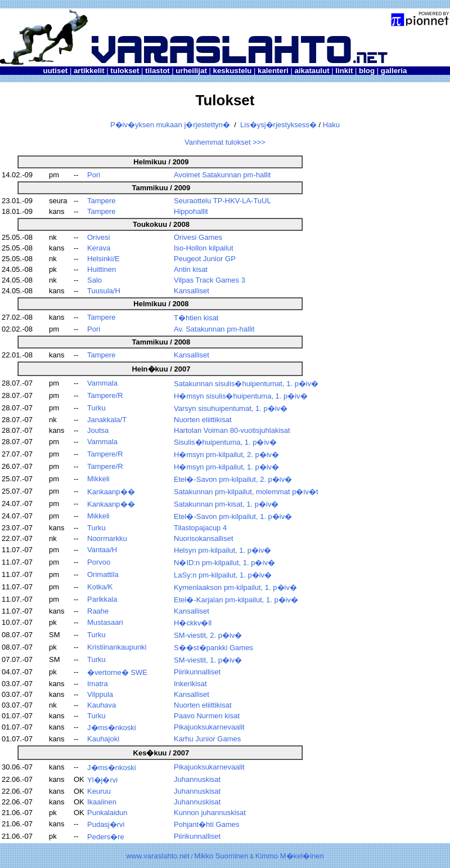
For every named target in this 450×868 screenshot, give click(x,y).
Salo (94, 280)
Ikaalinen (102, 802)
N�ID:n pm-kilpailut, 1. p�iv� (224, 563)
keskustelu (232, 71)
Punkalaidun (107, 813)
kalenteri (273, 71)
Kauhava (102, 705)
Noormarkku (107, 538)
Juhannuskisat (197, 779)
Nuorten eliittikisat (203, 420)
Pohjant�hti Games (206, 824)
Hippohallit (191, 211)
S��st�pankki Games (213, 648)
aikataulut (312, 71)
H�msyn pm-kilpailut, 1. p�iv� (226, 467)
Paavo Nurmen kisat (207, 716)
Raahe (98, 611)
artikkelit (89, 71)
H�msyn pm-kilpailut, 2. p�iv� (226, 455)
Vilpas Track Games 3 (210, 280)
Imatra (98, 684)
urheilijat (191, 71)
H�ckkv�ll (193, 623)
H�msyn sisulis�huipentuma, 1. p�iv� (241, 396)
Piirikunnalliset (197, 672)
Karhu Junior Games (207, 739)
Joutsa (98, 430)
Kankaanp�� (111, 492)
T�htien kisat (196, 318)
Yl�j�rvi (102, 780)
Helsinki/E (103, 259)
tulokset (125, 71)
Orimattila (103, 574)
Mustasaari (105, 622)
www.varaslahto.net (158, 856)
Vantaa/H (102, 550)
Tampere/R (105, 395)
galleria (394, 71)
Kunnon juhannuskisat (210, 813)
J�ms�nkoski (112, 728)
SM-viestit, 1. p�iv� (208, 660)
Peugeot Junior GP (205, 259)
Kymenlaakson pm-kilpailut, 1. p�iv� (235, 587)
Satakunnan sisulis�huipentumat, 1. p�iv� (246, 384)
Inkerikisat (190, 684)
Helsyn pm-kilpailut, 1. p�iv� (222, 550)
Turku (96, 408)
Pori (94, 175)
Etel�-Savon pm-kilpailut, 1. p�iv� (233, 516)
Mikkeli (98, 479)
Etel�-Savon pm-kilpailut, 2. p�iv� (233, 479)
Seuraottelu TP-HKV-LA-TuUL (222, 201)
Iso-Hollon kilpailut (204, 248)
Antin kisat (191, 269)
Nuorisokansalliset (204, 538)
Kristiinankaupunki (117, 647)
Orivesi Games (198, 237)
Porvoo (99, 562)
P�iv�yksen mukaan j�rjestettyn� (170, 125)
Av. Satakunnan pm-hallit (214, 329)
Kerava (99, 248)
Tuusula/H (104, 291)
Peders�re (106, 837)
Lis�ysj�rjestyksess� (278, 125)
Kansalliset (192, 291)
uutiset (56, 71)
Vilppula (100, 694)
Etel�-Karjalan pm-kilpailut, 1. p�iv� (236, 600)
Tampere (102, 201)
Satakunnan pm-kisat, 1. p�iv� (226, 504)
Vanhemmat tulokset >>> (225, 142)
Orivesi (98, 237)
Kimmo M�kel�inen (290, 856)
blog (367, 71)
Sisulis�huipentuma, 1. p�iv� (225, 442)
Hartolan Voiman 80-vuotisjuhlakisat (232, 430)
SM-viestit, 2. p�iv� (208, 635)
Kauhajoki (103, 739)
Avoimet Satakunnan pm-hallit (222, 175)
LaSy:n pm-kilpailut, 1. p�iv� (223, 575)
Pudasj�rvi (106, 824)
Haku (331, 125)
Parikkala (102, 599)
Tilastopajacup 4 (200, 528)
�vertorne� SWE (117, 672)
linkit (344, 71)
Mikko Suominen (221, 856)
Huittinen (102, 269)
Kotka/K (100, 587)
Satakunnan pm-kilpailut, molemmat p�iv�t (246, 492)
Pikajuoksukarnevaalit (209, 727)
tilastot (157, 71)
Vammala (102, 383)
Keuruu (99, 791)
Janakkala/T (107, 420)
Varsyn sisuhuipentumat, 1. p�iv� (231, 408)
